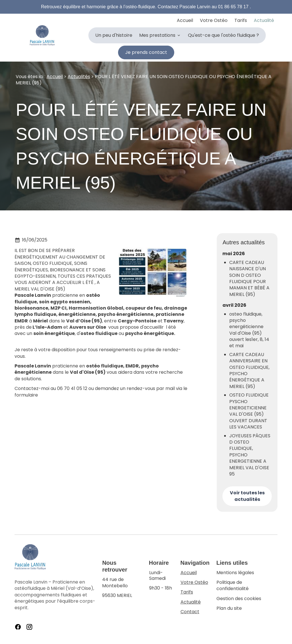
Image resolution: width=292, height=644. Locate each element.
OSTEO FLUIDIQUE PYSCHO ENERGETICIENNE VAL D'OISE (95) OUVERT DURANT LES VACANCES (249, 411)
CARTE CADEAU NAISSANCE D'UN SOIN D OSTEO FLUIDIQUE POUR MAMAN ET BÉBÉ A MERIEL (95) (249, 279)
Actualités (79, 77)
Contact (190, 612)
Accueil (185, 20)
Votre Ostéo (214, 20)
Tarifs (241, 20)
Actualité (264, 20)
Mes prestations (157, 35)
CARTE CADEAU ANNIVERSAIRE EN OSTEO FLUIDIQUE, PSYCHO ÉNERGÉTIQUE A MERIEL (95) (249, 371)
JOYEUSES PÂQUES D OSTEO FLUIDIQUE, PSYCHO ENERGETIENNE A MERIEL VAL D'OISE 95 (250, 455)
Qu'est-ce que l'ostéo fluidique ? (223, 35)
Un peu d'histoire (114, 35)
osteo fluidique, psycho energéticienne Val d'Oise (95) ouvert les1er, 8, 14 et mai (249, 330)
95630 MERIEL (122, 588)
